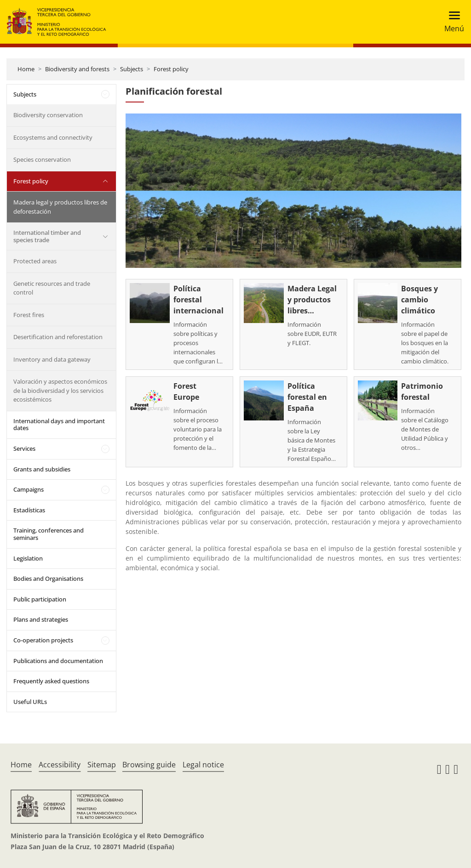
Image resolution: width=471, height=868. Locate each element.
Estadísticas (29, 510)
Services (24, 448)
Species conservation (42, 159)
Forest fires (29, 315)
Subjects (132, 69)
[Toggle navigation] (451, 22)
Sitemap (102, 765)
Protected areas (35, 261)
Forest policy (171, 69)
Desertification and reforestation (58, 337)
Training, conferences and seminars (49, 534)
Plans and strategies (41, 619)
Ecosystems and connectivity (53, 137)
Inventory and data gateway (52, 359)
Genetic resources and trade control (52, 288)
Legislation (28, 558)
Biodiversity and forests (77, 69)
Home (26, 69)
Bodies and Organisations (48, 579)
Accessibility (60, 765)
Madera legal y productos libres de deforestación (60, 207)
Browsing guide (149, 765)
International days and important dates (59, 425)
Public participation (40, 599)
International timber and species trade (47, 236)
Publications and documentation (58, 661)
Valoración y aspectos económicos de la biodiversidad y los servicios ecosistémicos (60, 390)
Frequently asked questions (51, 681)
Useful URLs (30, 702)
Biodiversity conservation (48, 115)
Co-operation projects (43, 640)
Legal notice (203, 765)
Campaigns (29, 489)
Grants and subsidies (42, 469)
